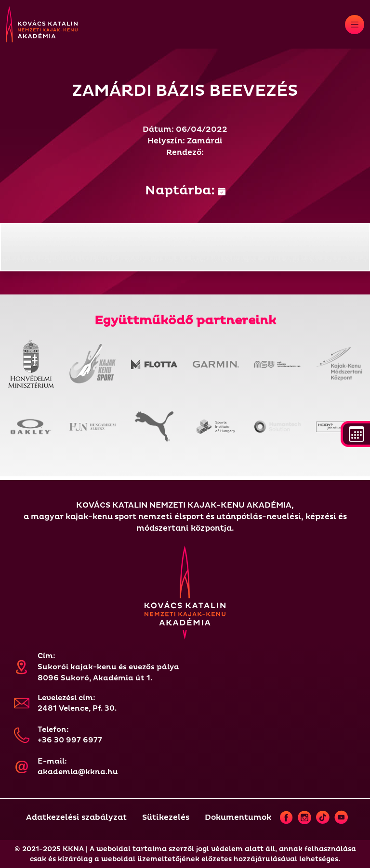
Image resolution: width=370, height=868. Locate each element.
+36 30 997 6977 (70, 740)
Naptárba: (185, 191)
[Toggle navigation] (355, 25)
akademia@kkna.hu (78, 772)
